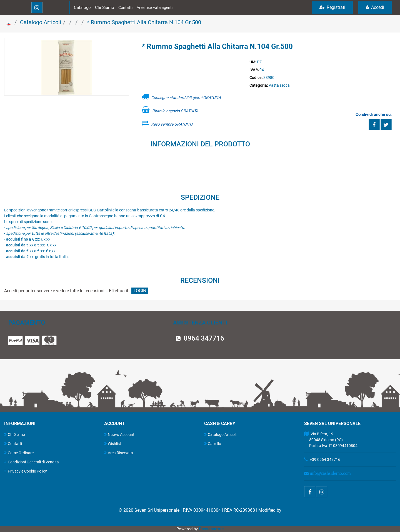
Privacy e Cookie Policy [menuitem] (26, 471)
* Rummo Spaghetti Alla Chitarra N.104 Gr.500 (144, 22)
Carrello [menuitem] (213, 444)
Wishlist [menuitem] (113, 444)
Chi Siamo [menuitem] (15, 434)
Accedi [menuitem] (375, 7)
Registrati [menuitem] (332, 7)
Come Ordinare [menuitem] (19, 453)
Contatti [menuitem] (13, 444)
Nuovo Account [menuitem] (119, 434)
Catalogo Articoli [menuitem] (220, 434)
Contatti (125, 8)
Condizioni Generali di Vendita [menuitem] (32, 462)
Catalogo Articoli (41, 22)
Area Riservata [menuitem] (119, 453)
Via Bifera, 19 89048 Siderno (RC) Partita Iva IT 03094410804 (331, 440)
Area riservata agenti (155, 8)
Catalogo (82, 8)
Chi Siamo (105, 8)
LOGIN (140, 291)
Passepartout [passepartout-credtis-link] (211, 529)
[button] (67, 67)
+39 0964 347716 (325, 459)
